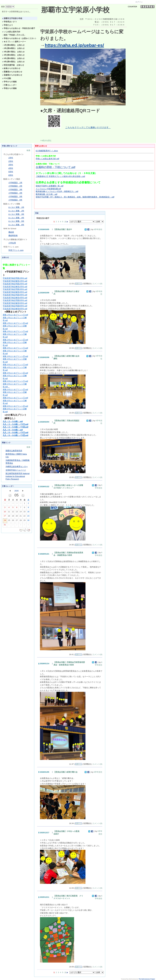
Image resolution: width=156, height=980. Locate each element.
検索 (28, 150)
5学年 (11, 172)
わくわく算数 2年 (16, 211)
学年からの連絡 (9, 82)
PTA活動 (7, 78)
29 (17, 504)
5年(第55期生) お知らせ (13, 58)
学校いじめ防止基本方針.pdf (47, 159)
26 (5, 504)
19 (13, 517)
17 (5, 516)
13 (17, 512)
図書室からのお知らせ (12, 72)
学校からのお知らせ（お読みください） (20, 38)
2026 (17, 491)
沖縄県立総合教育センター (17, 467)
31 (5, 525)
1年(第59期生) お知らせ (13, 45)
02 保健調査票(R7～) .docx (47, 151)
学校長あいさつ (9, 22)
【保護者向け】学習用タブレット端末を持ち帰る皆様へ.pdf (60, 176)
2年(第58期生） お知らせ (13, 48)
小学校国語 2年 (15, 186)
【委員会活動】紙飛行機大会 (65, 772)
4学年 (11, 168)
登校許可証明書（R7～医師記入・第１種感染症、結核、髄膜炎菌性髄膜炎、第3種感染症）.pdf (75, 197)
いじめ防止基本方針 (11, 32)
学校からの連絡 (9, 88)
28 (13, 504)
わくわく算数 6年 (16, 225)
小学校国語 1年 (15, 183)
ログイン (139, 2)
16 (28, 512)
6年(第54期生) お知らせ (13, 62)
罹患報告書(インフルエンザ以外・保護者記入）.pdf (57, 191)
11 (9, 512)
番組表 (11, 232)
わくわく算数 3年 (16, 214)
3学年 (11, 165)
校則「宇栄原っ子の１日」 (14, 35)
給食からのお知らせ (11, 68)
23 (28, 517)
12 (13, 512)
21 (21, 517)
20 (17, 517)
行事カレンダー (9, 85)
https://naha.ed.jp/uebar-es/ (74, 45)
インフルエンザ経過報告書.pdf (48, 189)
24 (5, 521)
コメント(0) (97, 284)
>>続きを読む (46, 140)
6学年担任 (98, 229)
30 (21, 504)
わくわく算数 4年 (16, 218)
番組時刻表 (13, 235)
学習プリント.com (16, 250)
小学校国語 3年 (15, 190)
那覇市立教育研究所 (14, 451)
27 (9, 504)
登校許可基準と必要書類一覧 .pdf (49, 186)
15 (24, 512)
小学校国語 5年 (15, 196)
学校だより (8, 25)
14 (21, 512)
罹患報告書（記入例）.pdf (47, 194)
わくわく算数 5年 (16, 221)
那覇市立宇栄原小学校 (12, 18)
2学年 (11, 161)
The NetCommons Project (147, 979)
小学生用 (12, 243)
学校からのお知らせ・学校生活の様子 (19, 28)
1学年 (11, 158)
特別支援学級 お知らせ (13, 65)
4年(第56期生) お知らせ (13, 55)
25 (9, 521)
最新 (8, 7)
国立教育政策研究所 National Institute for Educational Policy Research (17, 476)
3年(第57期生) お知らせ (13, 52)
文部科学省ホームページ (16, 470)
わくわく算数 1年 (16, 207)
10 (5, 512)
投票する (78, 284)
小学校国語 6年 (15, 200)
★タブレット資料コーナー (14, 42)
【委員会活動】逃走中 (63, 229)
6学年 (11, 175)
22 (24, 517)
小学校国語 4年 (15, 193)
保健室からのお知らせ (12, 75)
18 (9, 517)
